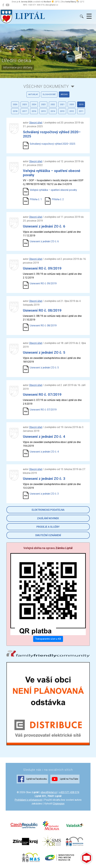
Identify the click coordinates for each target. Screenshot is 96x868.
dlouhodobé (49, 94)
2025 (25, 104)
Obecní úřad (36, 123)
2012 (72, 111)
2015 (43, 111)
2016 (34, 111)
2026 (15, 104)
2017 (25, 111)
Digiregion (59, 804)
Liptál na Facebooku (32, 779)
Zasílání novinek (48, 518)
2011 (81, 111)
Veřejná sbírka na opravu (48, 548)
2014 (53, 111)
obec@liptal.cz (49, 792)
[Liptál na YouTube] (7, 5)
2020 (72, 104)
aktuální (33, 94)
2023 (43, 104)
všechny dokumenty (46, 86)
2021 (62, 104)
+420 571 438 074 (69, 792)
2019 (81, 104)
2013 (62, 111)
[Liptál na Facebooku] (3, 5)
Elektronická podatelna (48, 510)
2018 (15, 111)
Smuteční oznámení (48, 535)
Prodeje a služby (48, 527)
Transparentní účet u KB (48, 639)
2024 (34, 104)
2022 (53, 104)
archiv (64, 94)
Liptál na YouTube (65, 779)
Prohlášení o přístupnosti (28, 800)
